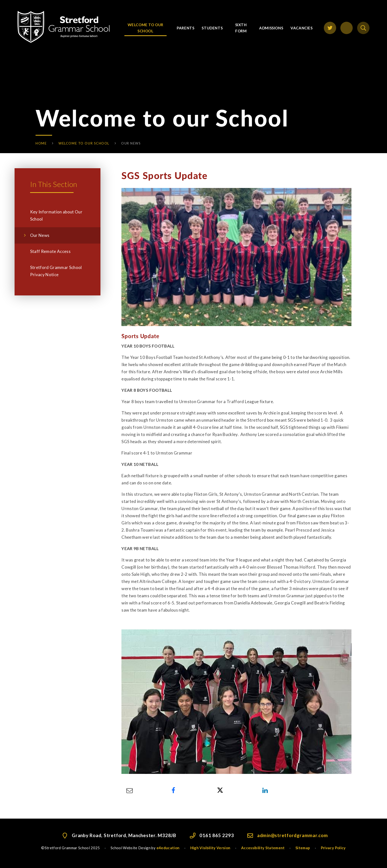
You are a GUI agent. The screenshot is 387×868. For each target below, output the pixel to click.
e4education (168, 848)
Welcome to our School (84, 143)
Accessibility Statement (263, 848)
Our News (131, 143)
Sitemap (303, 848)
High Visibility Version (210, 848)
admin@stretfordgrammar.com (293, 835)
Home (41, 143)
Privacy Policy (333, 848)
